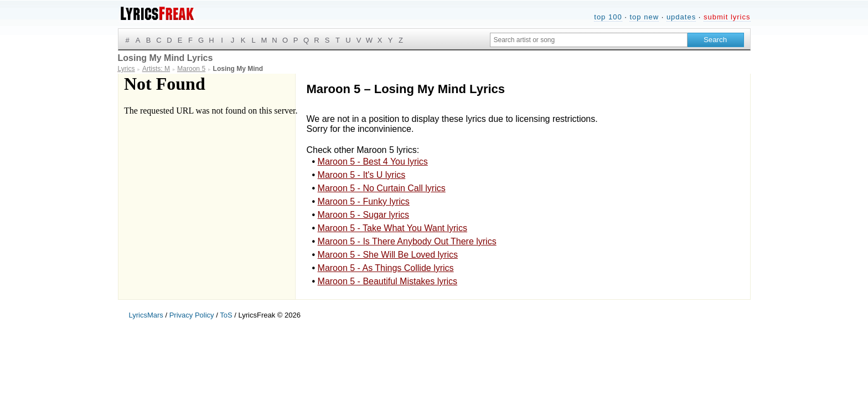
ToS (226, 315)
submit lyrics (727, 17)
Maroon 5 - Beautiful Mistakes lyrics (388, 281)
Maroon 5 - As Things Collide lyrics (386, 268)
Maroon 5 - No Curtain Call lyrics (382, 188)
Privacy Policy (192, 315)
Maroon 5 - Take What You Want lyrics (392, 228)
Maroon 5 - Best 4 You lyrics (373, 162)
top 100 (608, 17)
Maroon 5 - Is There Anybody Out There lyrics (407, 241)
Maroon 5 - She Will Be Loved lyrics (388, 255)
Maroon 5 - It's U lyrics (362, 175)
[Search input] (589, 40)
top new (644, 17)
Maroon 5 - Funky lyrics (364, 201)
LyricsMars (146, 315)
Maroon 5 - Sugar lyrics (363, 215)
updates (681, 17)
